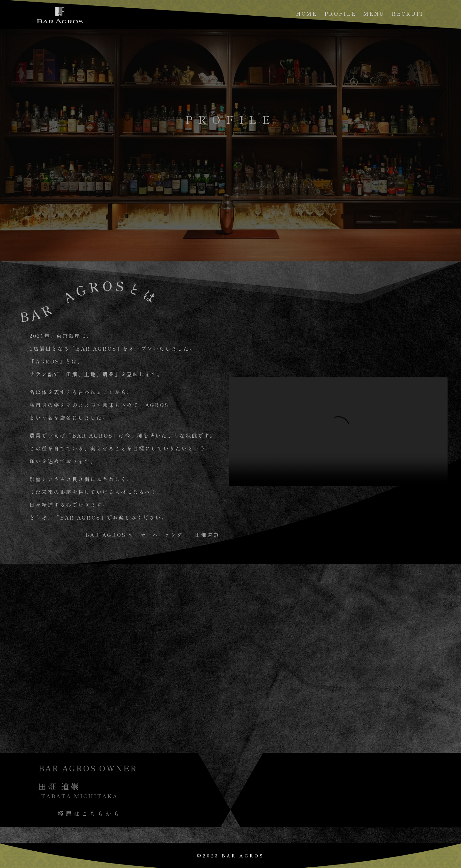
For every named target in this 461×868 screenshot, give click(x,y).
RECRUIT (408, 14)
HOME (307, 14)
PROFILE (340, 14)
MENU (374, 14)
